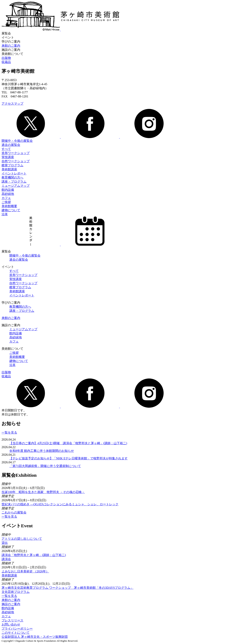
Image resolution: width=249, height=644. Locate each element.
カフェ (6, 198)
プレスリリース (12, 620)
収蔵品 (6, 62)
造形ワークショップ (16, 153)
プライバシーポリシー (17, 629)
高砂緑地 (8, 194)
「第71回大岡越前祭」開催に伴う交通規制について (45, 466)
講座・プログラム (14, 182)
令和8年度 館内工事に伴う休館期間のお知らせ (42, 451)
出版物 (6, 58)
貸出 (5, 543)
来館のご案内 (11, 46)
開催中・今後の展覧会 (17, 141)
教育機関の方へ (12, 177)
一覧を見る (9, 432)
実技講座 (8, 157)
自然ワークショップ (16, 161)
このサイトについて (16, 633)
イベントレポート (14, 173)
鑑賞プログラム (12, 165)
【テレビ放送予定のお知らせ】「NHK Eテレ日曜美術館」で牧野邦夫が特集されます (68, 458)
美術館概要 (9, 206)
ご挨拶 (6, 202)
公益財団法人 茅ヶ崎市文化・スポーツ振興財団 (35, 637)
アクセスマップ (12, 104)
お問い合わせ (11, 624)
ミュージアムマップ (16, 186)
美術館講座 (9, 169)
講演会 (6, 559)
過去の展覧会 (11, 145)
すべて (6, 149)
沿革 (5, 214)
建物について (11, 210)
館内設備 (8, 190)
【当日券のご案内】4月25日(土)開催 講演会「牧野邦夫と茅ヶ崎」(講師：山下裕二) (68, 443)
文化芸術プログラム (16, 592)
